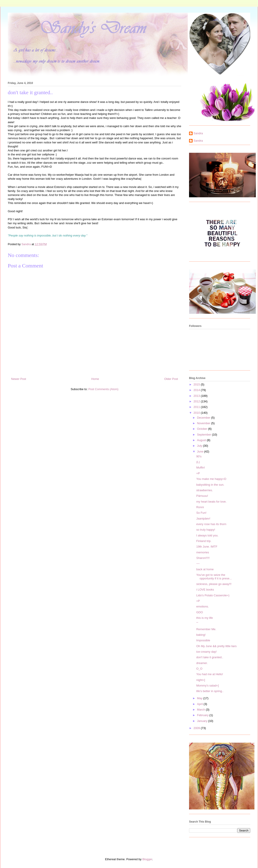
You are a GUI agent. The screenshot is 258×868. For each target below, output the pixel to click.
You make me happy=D (211, 479)
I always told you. (207, 535)
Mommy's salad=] (207, 686)
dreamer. (202, 663)
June (201, 451)
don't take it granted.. (210, 657)
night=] (201, 680)
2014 (197, 390)
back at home (205, 569)
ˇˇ (197, 623)
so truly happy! (206, 530)
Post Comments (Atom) (103, 389)
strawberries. (204, 490)
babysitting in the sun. (210, 485)
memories (203, 552)
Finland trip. (204, 541)
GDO (200, 612)
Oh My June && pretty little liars (216, 646)
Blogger (147, 859)
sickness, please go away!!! (214, 584)
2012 (197, 401)
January (203, 721)
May (200, 698)
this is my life (204, 618)
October (203, 429)
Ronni (200, 507)
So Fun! (201, 513)
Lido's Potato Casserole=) (213, 595)
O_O (199, 669)
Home (95, 379)
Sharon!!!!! (203, 558)
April (200, 704)
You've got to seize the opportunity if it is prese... (214, 577)
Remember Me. (206, 629)
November (204, 423)
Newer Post (19, 379)
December (204, 418)
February (203, 715)
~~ (198, 563)
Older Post (171, 379)
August (202, 440)
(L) (198, 462)
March (202, 710)
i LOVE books (205, 590)
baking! (201, 635)
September (205, 435)
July (200, 446)
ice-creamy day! (206, 652)
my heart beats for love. (211, 502)
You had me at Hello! (210, 674)
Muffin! (201, 468)
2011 (197, 407)
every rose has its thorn (211, 524)
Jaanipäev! (203, 519)
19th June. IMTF (207, 547)
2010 (197, 413)
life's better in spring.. (210, 691)
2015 (197, 384)
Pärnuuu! (202, 496)
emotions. (202, 606)
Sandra (198, 133)
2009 (197, 728)
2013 (197, 396)
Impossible (203, 640)
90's (199, 456)
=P (198, 473)
